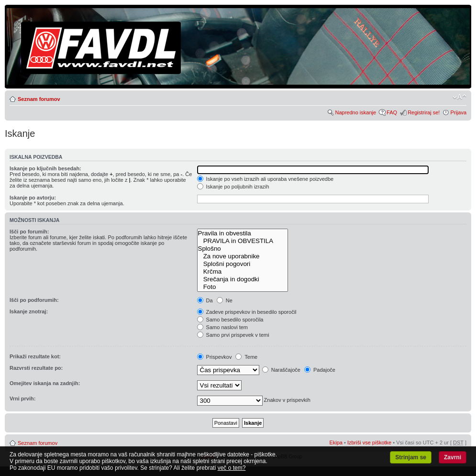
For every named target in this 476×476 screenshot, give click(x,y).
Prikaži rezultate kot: (35, 356)
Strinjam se (411, 457)
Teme (246, 357)
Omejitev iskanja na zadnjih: (45, 383)
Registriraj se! (424, 112)
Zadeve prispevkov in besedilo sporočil (247, 312)
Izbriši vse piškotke (370, 443)
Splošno (243, 249)
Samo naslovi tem (222, 327)
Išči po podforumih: (34, 300)
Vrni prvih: (22, 399)
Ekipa (336, 443)
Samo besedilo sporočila (230, 320)
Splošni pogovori (243, 264)
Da (205, 300)
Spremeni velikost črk (459, 97)
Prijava (458, 112)
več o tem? (232, 468)
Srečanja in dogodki (243, 279)
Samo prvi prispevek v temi (233, 335)
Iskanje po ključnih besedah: (45, 168)
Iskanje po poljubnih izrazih (233, 187)
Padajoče (320, 370)
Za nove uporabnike (243, 256)
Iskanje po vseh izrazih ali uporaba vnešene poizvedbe (266, 179)
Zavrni (453, 457)
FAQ (392, 112)
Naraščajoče (281, 370)
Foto (243, 287)
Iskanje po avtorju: (33, 198)
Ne (225, 300)
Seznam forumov (39, 99)
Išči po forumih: (29, 232)
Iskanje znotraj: (29, 311)
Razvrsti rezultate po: (36, 368)
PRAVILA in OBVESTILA (243, 241)
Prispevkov (215, 357)
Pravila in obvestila (243, 233)
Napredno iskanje (355, 112)
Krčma (243, 272)
